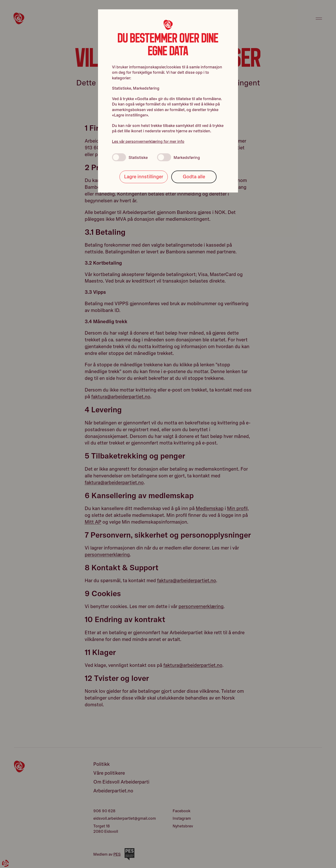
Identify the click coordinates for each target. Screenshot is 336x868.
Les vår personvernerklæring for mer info (148, 141)
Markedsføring (178, 157)
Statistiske (130, 157)
